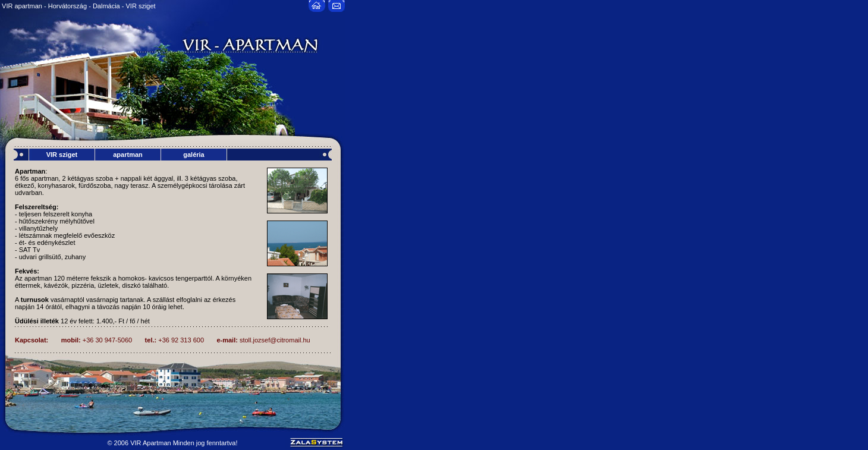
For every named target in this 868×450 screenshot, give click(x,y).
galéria (194, 155)
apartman (128, 155)
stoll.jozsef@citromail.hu (275, 340)
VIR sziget (62, 155)
